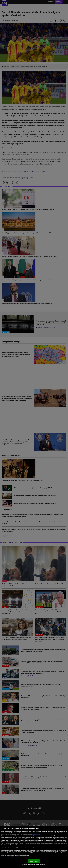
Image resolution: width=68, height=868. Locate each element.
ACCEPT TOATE (34, 861)
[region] (34, 847)
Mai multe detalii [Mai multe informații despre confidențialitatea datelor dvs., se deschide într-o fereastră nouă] (36, 834)
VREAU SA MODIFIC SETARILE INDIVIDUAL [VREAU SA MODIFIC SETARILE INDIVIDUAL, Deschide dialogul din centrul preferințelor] (33, 865)
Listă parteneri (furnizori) (7, 857)
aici (55, 840)
